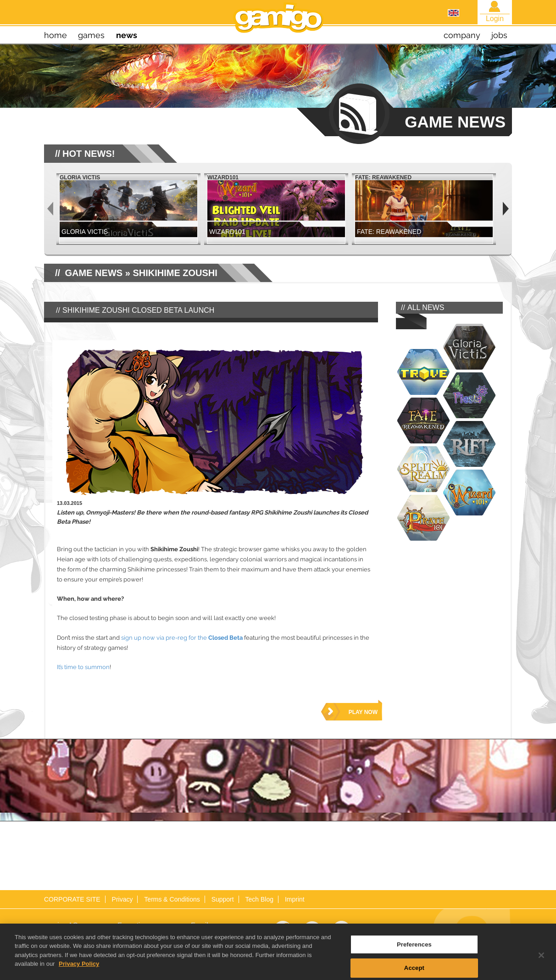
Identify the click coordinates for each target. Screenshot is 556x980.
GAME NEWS (94, 273)
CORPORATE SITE (72, 899)
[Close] (541, 963)
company (462, 35)
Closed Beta (225, 638)
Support (223, 899)
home (56, 35)
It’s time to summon (83, 667)
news (127, 35)
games (91, 35)
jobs (499, 35)
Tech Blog (259, 899)
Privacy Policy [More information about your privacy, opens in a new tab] (79, 972)
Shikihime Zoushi (175, 273)
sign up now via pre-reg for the (164, 638)
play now (363, 712)
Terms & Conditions (172, 899)
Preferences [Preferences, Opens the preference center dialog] (414, 952)
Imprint (295, 899)
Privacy (122, 899)
